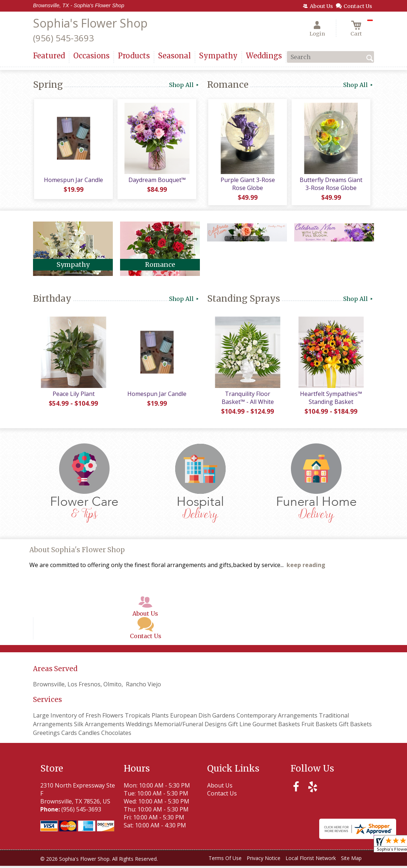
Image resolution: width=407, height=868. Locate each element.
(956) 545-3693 (63, 38)
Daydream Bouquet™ (156, 181)
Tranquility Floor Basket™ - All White (247, 400)
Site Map (351, 861)
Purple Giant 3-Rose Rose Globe (247, 185)
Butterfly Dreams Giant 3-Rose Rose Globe (331, 185)
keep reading (306, 567)
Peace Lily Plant (73, 396)
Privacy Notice (264, 861)
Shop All (184, 85)
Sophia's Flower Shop (90, 23)
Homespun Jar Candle (73, 181)
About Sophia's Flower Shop (77, 552)
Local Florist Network (311, 861)
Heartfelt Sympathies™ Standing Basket (331, 400)
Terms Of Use (225, 861)
